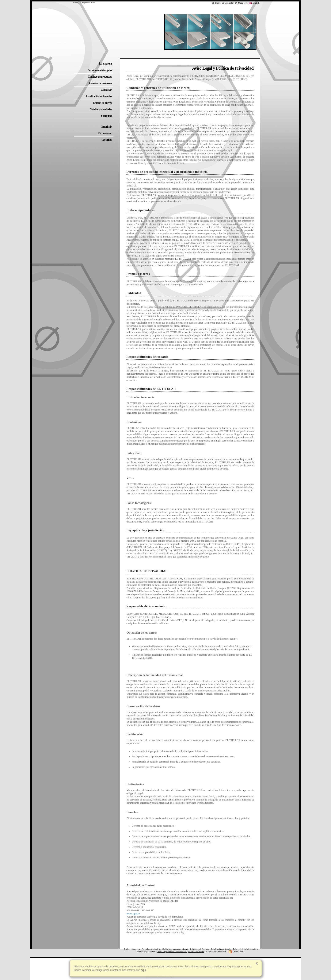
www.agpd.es (133, 914)
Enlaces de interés (240, 949)
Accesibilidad (211, 951)
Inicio (216, 3)
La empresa (136, 949)
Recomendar (105, 133)
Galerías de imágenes (191, 949)
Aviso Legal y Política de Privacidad (172, 951)
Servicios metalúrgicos (151, 949)
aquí (143, 970)
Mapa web (241, 3)
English (254, 3)
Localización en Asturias (221, 949)
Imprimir (106, 127)
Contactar (228, 3)
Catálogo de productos (171, 949)
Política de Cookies (196, 951)
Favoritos (107, 140)
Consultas (152, 951)
